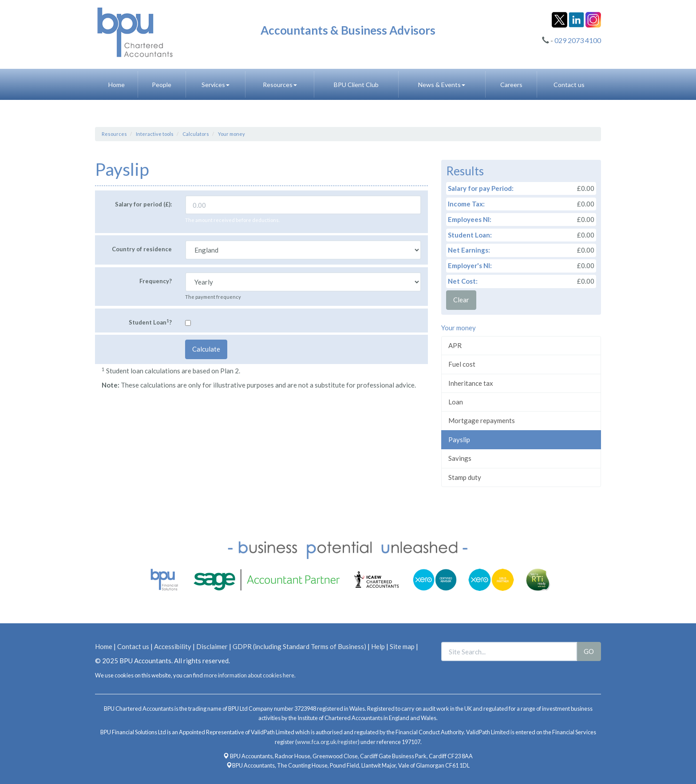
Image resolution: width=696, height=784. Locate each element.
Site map (402, 646)
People (162, 85)
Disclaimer (212, 646)
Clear (461, 300)
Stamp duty (465, 477)
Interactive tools (155, 134)
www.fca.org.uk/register (327, 742)
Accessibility (173, 646)
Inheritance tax (471, 383)
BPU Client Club (356, 85)
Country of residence (142, 249)
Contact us (569, 85)
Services (216, 85)
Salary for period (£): (143, 204)
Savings (460, 458)
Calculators (196, 134)
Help (378, 646)
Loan (456, 402)
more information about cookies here (249, 675)
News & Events (442, 85)
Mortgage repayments (482, 420)
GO (589, 651)
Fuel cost (462, 364)
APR (455, 345)
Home (117, 85)
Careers (511, 85)
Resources (280, 85)
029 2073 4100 (578, 40)
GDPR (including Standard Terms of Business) (299, 646)
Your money (231, 134)
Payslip (459, 440)
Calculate (206, 349)
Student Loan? (150, 322)
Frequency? (156, 281)
